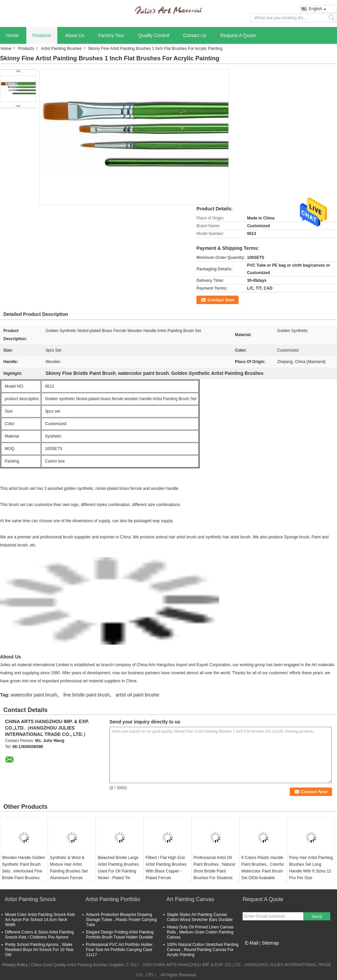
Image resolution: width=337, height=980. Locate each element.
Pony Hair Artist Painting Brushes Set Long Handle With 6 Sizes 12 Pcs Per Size (311, 868)
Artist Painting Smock (30, 899)
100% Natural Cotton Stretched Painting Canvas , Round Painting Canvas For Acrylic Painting (203, 950)
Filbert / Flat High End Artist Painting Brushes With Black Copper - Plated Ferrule (166, 868)
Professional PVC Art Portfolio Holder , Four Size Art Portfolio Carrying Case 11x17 (120, 950)
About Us (75, 35)
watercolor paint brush (34, 695)
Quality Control (154, 35)
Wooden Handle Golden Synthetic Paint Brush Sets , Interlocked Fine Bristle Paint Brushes (24, 868)
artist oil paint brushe (137, 695)
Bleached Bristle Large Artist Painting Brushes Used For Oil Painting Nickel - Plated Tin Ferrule (118, 871)
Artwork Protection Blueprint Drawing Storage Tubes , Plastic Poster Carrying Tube (121, 920)
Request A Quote (238, 35)
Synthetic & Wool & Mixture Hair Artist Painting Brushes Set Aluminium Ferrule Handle (69, 871)
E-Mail (252, 943)
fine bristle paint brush (86, 695)
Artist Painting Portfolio (113, 899)
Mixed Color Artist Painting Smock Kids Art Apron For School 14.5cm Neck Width (40, 920)
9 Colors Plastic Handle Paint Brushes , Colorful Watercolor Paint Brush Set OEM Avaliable (263, 868)
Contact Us (195, 35)
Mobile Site (255, 951)
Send (317, 916)
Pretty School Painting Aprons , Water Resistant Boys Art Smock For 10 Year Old (39, 950)
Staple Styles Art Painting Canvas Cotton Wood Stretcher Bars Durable (200, 917)
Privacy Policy (15, 965)
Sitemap (270, 943)
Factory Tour (111, 35)
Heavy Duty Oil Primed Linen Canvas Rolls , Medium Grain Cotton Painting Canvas (200, 932)
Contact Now (221, 300)
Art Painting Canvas (190, 899)
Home (12, 35)
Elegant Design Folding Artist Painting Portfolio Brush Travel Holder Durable (120, 935)
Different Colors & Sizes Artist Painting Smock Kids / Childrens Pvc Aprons (39, 935)
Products (42, 35)
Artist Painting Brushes (61, 49)
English (317, 9)
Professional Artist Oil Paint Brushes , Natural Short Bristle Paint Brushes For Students (214, 868)
